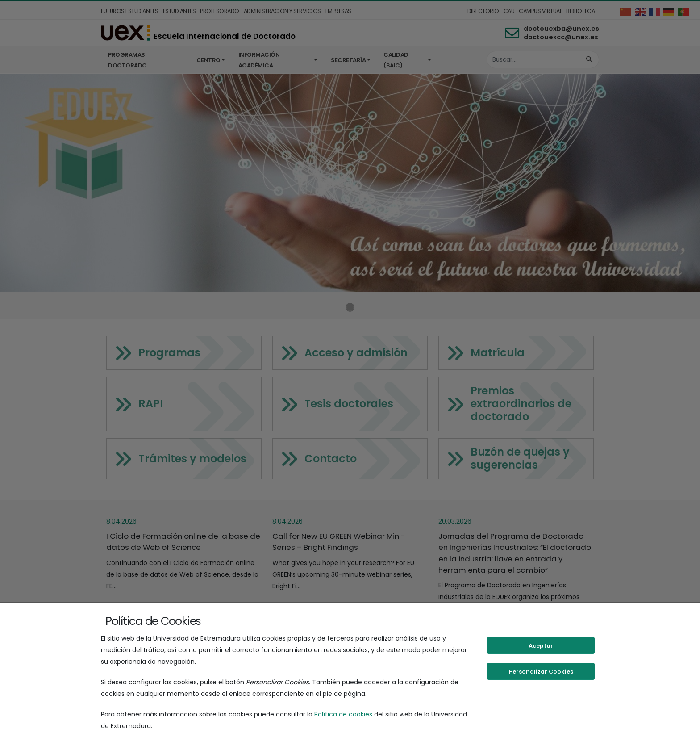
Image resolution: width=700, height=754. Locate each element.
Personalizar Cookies (541, 672)
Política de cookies (343, 714)
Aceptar (541, 646)
